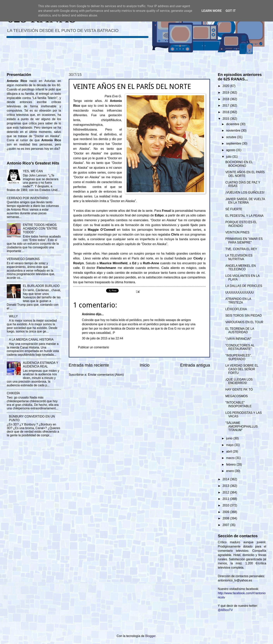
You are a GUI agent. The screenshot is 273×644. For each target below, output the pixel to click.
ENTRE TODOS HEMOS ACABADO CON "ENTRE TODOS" (40, 229)
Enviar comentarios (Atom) (106, 375)
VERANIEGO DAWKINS (23, 259)
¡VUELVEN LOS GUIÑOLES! (245, 192)
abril (229, 452)
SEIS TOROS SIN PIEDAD (244, 316)
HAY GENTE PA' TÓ (239, 390)
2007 (226, 525)
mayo (230, 445)
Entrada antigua (195, 365)
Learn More (212, 11)
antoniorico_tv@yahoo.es (235, 580)
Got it (231, 11)
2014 (226, 479)
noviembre (234, 130)
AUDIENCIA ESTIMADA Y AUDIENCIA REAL (40, 365)
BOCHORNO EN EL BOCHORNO (239, 164)
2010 (226, 505)
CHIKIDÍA (13, 393)
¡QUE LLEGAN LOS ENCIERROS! (239, 381)
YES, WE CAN (33, 171)
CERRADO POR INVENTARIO (28, 198)
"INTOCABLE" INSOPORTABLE (238, 404)
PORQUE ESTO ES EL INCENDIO (241, 224)
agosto (231, 150)
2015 (226, 119)
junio (230, 438)
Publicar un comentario (94, 347)
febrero (231, 464)
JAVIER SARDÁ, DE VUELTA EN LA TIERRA (245, 201)
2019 (226, 93)
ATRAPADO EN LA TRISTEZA (238, 301)
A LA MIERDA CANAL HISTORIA (31, 340)
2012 (226, 492)
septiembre (234, 143)
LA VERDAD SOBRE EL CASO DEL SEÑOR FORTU (242, 369)
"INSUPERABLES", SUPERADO (238, 357)
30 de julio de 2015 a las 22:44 (103, 338)
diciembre (233, 124)
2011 (226, 499)
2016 (226, 112)
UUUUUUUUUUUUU (240, 292)
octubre (232, 137)
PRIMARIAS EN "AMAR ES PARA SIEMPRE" (244, 241)
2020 (226, 86)
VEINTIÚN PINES (237, 232)
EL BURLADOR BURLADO (41, 286)
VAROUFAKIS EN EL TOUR (244, 322)
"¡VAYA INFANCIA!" (238, 339)
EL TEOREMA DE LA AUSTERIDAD (240, 331)
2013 (226, 486)
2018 (226, 99)
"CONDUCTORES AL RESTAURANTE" (240, 347)
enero (230, 471)
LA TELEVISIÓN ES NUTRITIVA (239, 257)
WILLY (13, 316)
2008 (226, 518)
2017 (226, 105)
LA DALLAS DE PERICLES (244, 286)
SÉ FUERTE (234, 209)
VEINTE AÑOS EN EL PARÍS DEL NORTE (245, 174)
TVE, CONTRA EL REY (241, 249)
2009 (226, 512)
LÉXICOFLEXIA (236, 309)
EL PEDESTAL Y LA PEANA (244, 216)
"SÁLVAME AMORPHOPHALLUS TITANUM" (242, 427)
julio (229, 157)
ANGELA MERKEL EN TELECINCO (241, 268)
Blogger (150, 636)
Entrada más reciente (89, 365)
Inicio (145, 365)
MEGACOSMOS (237, 396)
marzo (231, 458)
